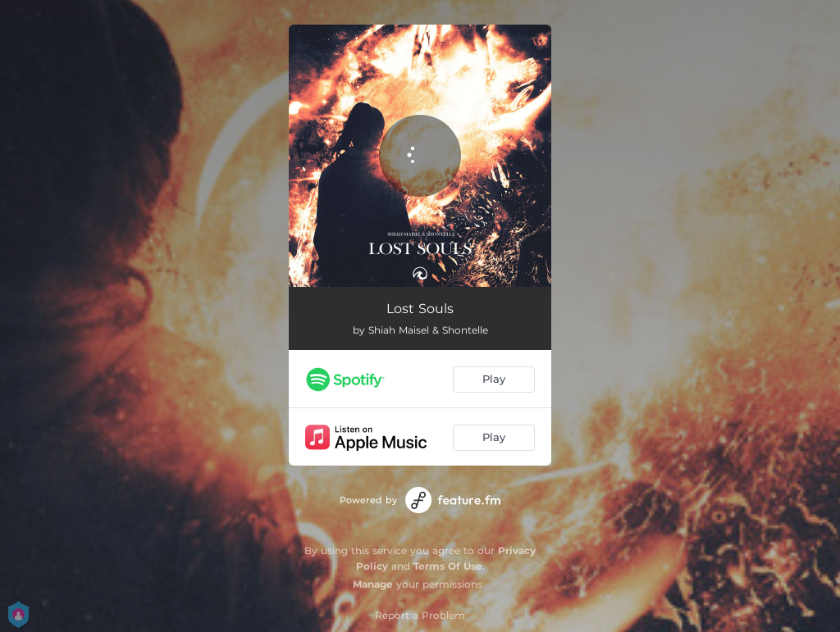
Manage (373, 584)
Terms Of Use (448, 566)
